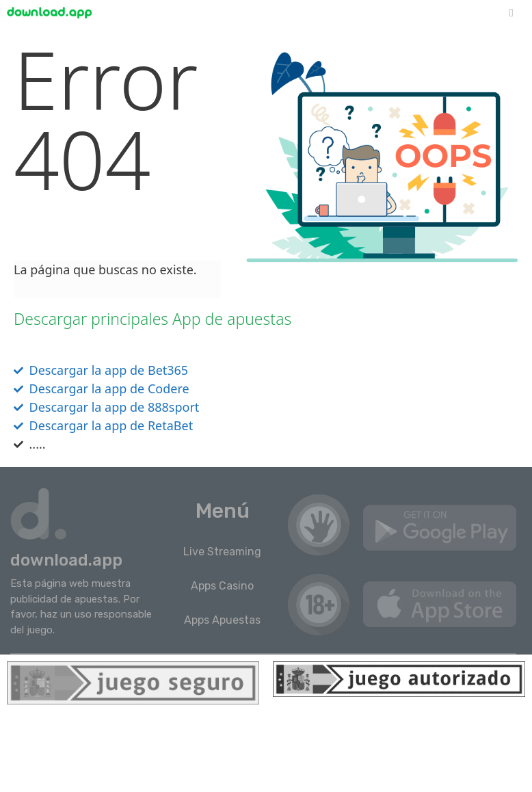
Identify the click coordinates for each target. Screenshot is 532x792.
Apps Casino (222, 586)
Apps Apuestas (222, 620)
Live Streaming (222, 552)
